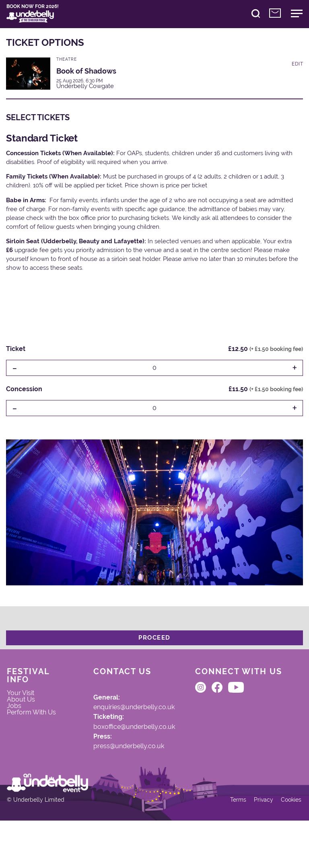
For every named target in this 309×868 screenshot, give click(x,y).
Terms (231, 844)
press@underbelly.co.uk (117, 763)
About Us (26, 713)
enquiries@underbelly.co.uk (123, 718)
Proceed (154, 644)
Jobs (19, 721)
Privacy (258, 844)
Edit (297, 71)
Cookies (287, 844)
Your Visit (26, 704)
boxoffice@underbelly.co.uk (123, 741)
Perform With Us (33, 734)
